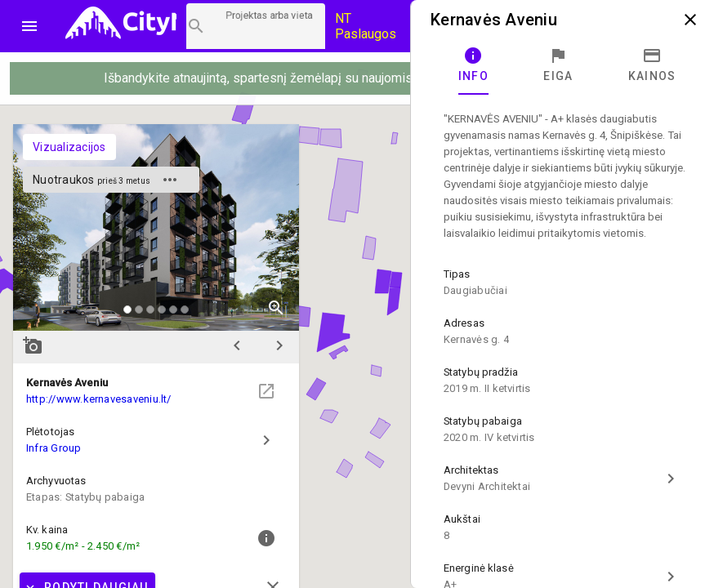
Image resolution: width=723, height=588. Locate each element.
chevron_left (237, 345)
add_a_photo (33, 345)
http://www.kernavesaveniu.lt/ (99, 399)
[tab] (473, 65)
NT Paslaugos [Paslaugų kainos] (366, 26)
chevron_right (279, 345)
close (690, 20)
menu (29, 26)
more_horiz (170, 180)
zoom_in (276, 308)
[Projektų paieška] (256, 26)
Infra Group (54, 448)
